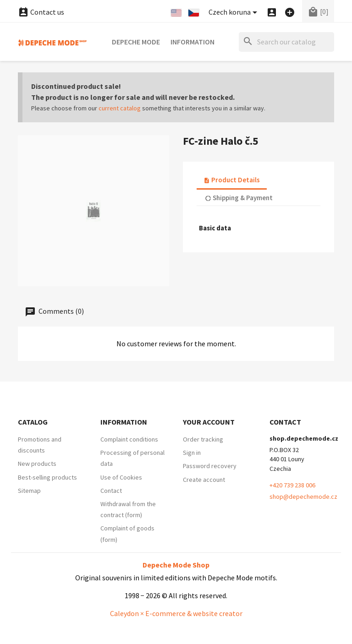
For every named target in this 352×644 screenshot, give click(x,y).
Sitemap (29, 491)
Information (192, 42)
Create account (204, 480)
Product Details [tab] (232, 180)
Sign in (192, 453)
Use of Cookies (121, 477)
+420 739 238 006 (292, 485)
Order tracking (203, 439)
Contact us (41, 12)
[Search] (286, 42)
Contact (111, 491)
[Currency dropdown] (234, 13)
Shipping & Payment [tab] (239, 198)
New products (37, 464)
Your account (209, 422)
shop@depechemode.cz (303, 497)
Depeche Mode (136, 42)
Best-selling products (47, 477)
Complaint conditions (129, 439)
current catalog (120, 108)
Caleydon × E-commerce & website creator (176, 613)
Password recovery (210, 466)
